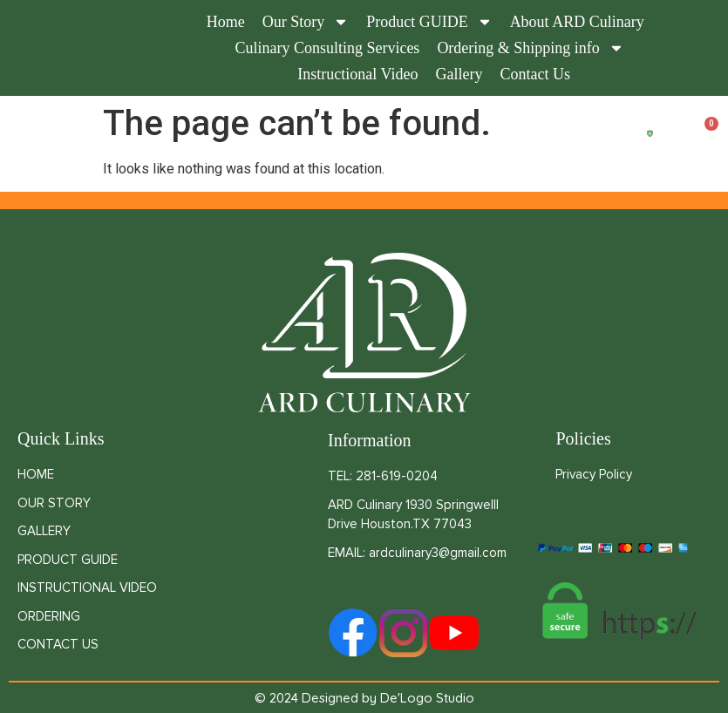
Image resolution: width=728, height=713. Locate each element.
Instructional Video (357, 74)
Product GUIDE (429, 22)
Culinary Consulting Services (327, 48)
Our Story (306, 22)
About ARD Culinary (577, 22)
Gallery (459, 74)
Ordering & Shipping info (531, 48)
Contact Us (535, 74)
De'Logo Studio (427, 698)
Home (226, 22)
